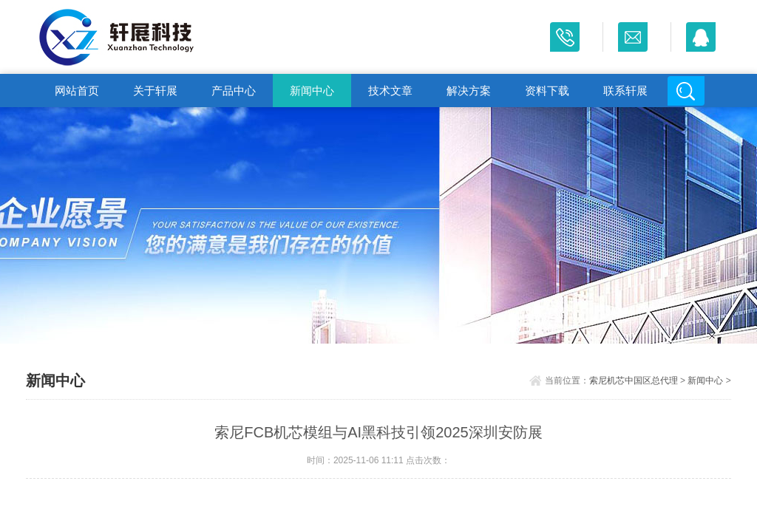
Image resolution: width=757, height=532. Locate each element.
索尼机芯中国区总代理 (634, 381)
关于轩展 (155, 91)
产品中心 (234, 91)
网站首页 (77, 91)
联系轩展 (625, 91)
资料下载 (547, 91)
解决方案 (469, 91)
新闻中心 (312, 91)
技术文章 (390, 91)
